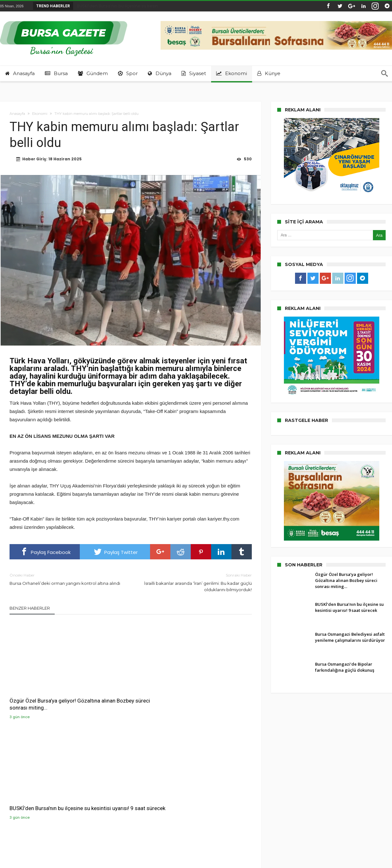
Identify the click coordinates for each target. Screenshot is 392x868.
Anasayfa (17, 114)
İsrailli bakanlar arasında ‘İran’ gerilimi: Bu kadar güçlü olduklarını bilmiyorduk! (196, 583)
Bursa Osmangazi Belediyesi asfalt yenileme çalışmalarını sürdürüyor (209, 691)
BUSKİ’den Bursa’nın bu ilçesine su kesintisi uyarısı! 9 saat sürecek (129, 691)
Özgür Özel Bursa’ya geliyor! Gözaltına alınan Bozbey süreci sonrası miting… (46, 691)
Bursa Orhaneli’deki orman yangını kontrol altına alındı (65, 580)
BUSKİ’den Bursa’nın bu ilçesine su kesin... (117, 6)
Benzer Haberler (30, 609)
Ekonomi (40, 114)
